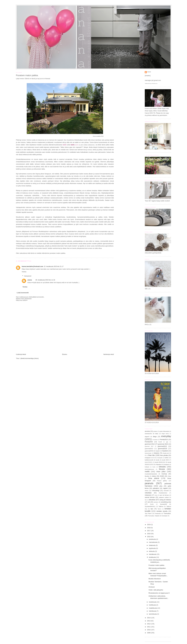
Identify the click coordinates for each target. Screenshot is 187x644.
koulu (154, 467)
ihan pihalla (164, 455)
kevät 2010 (165, 460)
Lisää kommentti (23, 293)
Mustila (147, 476)
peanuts (149, 483)
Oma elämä (154, 478)
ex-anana (155, 440)
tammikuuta (153, 614)
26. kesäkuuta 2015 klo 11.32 (45, 280)
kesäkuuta (153, 557)
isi (154, 458)
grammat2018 (149, 451)
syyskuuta (153, 548)
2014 (149, 618)
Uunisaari (164, 516)
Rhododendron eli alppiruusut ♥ (159, 593)
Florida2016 (149, 442)
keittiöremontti (149, 460)
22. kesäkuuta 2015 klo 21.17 (54, 266)
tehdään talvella (162, 511)
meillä (147, 471)
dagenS (147, 437)
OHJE (162, 476)
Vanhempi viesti (109, 354)
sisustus (152, 500)
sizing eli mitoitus (165, 500)
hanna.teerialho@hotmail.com (32, 266)
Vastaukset (28, 276)
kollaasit (147, 467)
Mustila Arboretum (155, 579)
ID (145, 455)
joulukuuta (153, 539)
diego (155, 437)
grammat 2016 (163, 444)
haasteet (165, 451)
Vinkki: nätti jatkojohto (156, 590)
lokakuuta (152, 545)
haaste (158, 451)
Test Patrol (148, 514)
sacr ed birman (164, 495)
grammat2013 (149, 449)
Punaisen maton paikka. (27, 75)
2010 (149, 630)
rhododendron (163, 493)
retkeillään (148, 493)
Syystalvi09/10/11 (150, 506)
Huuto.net (166, 453)
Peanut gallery (162, 481)
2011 (149, 627)
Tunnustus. (167, 514)
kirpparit (166, 464)
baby (157, 434)
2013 (149, 621)
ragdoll (165, 488)
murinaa (164, 474)
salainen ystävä (164, 497)
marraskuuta (153, 542)
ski (149, 502)
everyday (166, 436)
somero (156, 502)
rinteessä (148, 495)
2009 (149, 633)
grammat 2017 (149, 446)
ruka (156, 495)
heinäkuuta (153, 554)
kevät (158, 460)
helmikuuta (153, 611)
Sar (146, 500)
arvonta (147, 431)
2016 (149, 534)
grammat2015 (163, 449)
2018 (149, 528)
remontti (166, 491)
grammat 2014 (150, 444)
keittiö (166, 458)
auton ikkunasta (164, 431)
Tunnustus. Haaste (154, 516)
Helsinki (156, 453)
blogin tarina (165, 434)
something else (166, 502)
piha (161, 486)
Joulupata (160, 458)
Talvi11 (159, 509)
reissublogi (156, 491)
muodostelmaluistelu (151, 474)
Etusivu (65, 354)
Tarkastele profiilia (151, 84)
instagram (148, 458)
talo (152, 509)
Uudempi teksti (21, 354)
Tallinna (161, 506)
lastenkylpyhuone (149, 469)
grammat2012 (162, 446)
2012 (149, 624)
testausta (158, 514)
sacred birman (150, 497)
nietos (154, 476)
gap (167, 442)
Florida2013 (164, 440)
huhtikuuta (153, 605)
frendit (160, 442)
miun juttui (161, 471)
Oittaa (169, 476)
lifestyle (162, 469)
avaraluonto (148, 434)
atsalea (155, 431)
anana (30, 280)
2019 (149, 525)
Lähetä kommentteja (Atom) (29, 358)
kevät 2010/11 (149, 462)
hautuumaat (148, 453)
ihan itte (152, 455)
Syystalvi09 (163, 504)
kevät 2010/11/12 (160, 462)
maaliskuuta (153, 608)
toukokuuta (153, 602)
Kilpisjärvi (159, 464)
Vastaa (24, 272)
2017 (149, 531)
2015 (149, 537)
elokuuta (152, 551)
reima (146, 491)
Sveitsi (152, 504)
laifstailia (162, 467)
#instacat (152, 587)
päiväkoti (156, 488)
